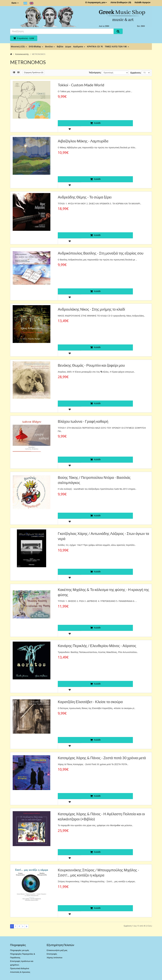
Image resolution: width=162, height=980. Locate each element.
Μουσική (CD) (19, 47)
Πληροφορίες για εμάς (20, 950)
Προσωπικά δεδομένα (20, 968)
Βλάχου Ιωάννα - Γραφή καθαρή (83, 421)
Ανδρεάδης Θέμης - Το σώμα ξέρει (85, 197)
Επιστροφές (52, 954)
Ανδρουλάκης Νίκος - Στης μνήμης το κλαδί (91, 309)
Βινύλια (50, 47)
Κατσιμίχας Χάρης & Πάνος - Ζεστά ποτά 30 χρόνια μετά (102, 758)
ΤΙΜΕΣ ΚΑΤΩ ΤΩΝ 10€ (117, 47)
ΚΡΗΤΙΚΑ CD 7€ (95, 47)
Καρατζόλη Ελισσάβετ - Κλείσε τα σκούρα (90, 702)
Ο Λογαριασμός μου (96, 2)
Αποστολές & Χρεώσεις (20, 972)
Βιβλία (60, 47)
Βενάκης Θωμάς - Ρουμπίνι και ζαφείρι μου (91, 365)
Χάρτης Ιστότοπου (55, 958)
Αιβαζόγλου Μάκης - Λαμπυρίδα (83, 141)
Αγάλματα (79, 47)
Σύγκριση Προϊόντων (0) (34, 73)
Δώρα (68, 47)
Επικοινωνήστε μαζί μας (57, 950)
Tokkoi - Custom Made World (81, 85)
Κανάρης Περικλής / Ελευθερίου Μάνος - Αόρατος (97, 646)
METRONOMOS (39, 54)
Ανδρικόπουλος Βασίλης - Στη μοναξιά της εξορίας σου (101, 253)
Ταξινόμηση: (95, 73)
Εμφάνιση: (136, 73)
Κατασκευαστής (22, 54)
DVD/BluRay (36, 47)
